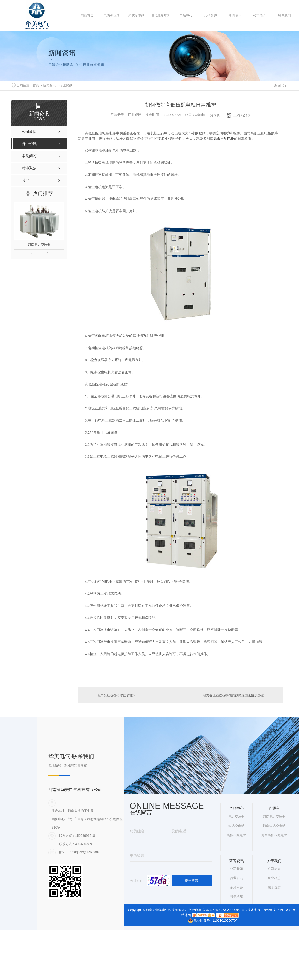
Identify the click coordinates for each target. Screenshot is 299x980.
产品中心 (186, 15)
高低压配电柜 (161, 15)
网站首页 (87, 15)
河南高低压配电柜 (220, 139)
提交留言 (192, 881)
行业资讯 (66, 85)
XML (281, 910)
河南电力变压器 (39, 245)
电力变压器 (112, 15)
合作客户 (210, 15)
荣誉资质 (274, 888)
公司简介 (260, 15)
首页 (36, 85)
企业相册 (274, 879)
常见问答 (236, 888)
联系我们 (285, 15)
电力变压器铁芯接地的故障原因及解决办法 (233, 695)
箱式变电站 (136, 15)
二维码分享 (242, 115)
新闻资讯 (235, 15)
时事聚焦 (236, 897)
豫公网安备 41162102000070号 (212, 921)
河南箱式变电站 (274, 826)
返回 (280, 85)
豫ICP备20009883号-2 (231, 910)
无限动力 (270, 910)
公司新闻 (236, 869)
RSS (288, 910)
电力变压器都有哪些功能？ (117, 695)
